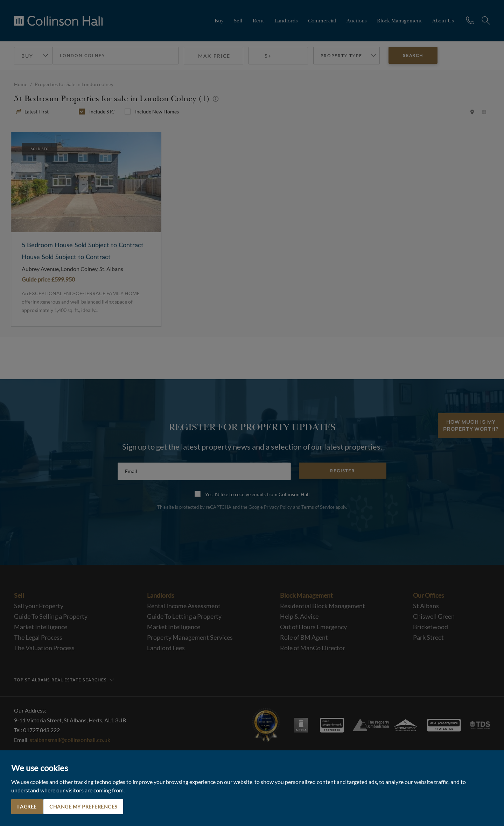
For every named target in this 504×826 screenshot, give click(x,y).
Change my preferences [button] (83, 807)
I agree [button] (27, 807)
